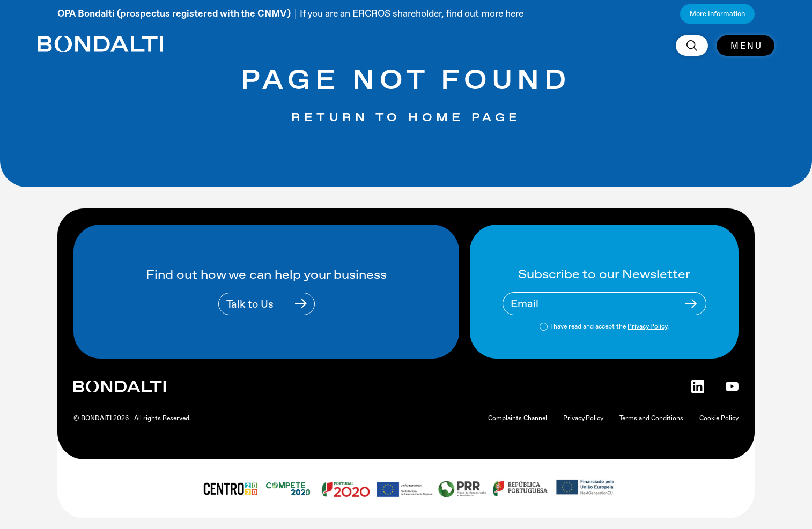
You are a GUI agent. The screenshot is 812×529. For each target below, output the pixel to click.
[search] (692, 46)
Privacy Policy (647, 326)
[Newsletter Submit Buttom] (691, 304)
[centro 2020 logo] (230, 489)
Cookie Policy (719, 418)
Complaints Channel (518, 418)
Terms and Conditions (651, 418)
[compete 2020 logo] (289, 489)
